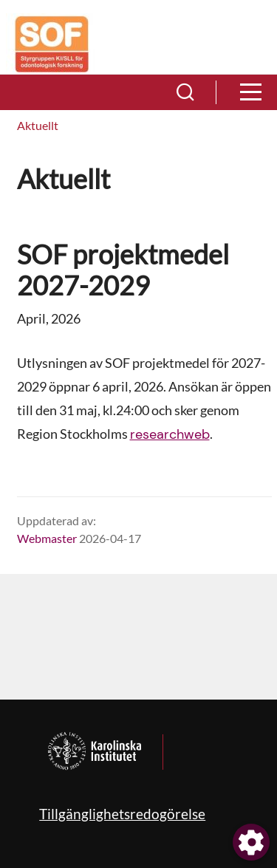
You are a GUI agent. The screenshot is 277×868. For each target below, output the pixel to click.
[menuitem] (38, 126)
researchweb (170, 434)
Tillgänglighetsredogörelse (122, 814)
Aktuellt (38, 125)
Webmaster (47, 538)
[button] (185, 92)
